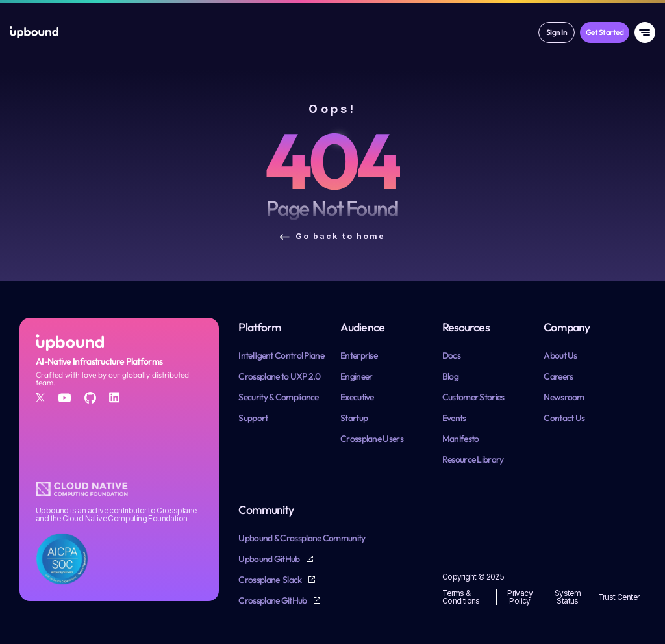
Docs (451, 355)
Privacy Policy (521, 597)
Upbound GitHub (270, 559)
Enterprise (359, 355)
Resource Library (473, 459)
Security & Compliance (278, 397)
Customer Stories (473, 397)
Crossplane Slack (270, 580)
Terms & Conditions (461, 597)
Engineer (356, 376)
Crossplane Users (372, 439)
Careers (558, 376)
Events (454, 418)
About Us (560, 355)
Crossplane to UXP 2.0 (279, 376)
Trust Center (619, 597)
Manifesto (461, 439)
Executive (357, 397)
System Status (569, 597)
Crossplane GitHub (273, 600)
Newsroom (564, 397)
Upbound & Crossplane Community (302, 538)
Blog (450, 376)
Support (253, 418)
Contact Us (564, 418)
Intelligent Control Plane (281, 355)
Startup (354, 418)
